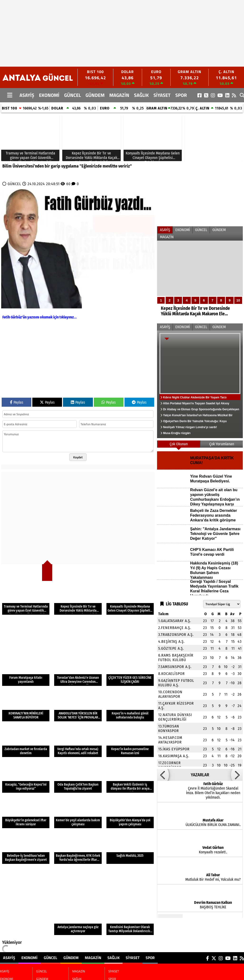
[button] (163, 775)
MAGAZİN (119, 95)
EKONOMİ (49, 95)
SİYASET (162, 95)
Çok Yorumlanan (222, 444)
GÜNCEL (72, 95)
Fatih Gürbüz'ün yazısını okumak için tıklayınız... (40, 317)
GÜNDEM (95, 95)
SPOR (181, 95)
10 (238, 300)
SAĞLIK (141, 95)
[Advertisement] (98, 33)
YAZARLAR (200, 775)
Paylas (17, 402)
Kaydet (78, 457)
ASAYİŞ (27, 95)
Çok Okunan (179, 444)
